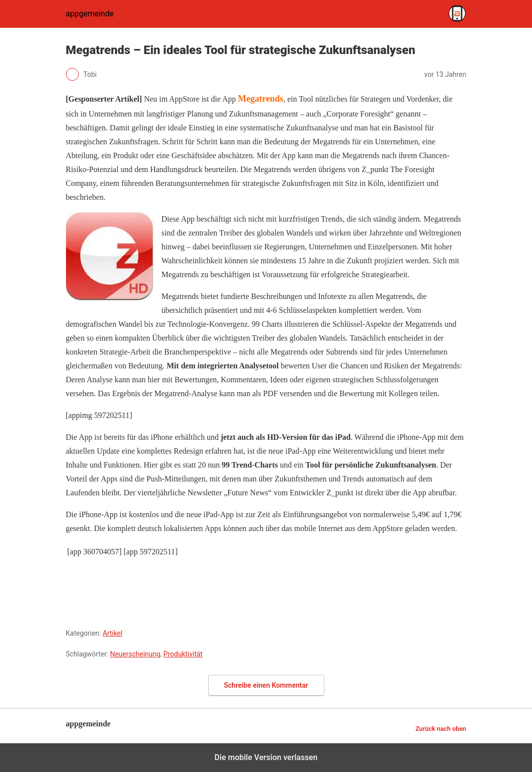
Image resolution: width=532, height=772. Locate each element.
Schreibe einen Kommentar (266, 685)
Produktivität (183, 654)
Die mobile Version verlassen (266, 757)
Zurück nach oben (441, 729)
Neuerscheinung (135, 654)
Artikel (113, 633)
